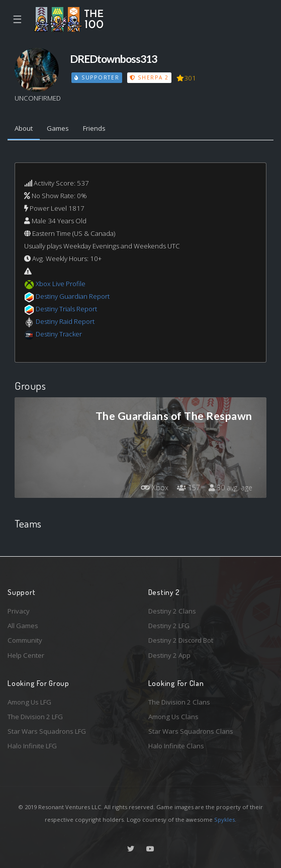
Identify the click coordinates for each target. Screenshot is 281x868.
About (24, 128)
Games (58, 128)
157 (189, 488)
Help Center (26, 655)
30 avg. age (230, 488)
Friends (94, 128)
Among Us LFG (29, 702)
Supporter (97, 77)
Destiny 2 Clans (172, 611)
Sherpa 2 (149, 77)
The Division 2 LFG (35, 717)
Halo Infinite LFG (32, 746)
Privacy (19, 611)
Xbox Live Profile (61, 284)
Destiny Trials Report (66, 309)
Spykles (224, 819)
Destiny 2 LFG (169, 626)
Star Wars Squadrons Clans (191, 731)
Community (25, 640)
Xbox (155, 488)
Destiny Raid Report (65, 321)
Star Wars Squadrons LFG (47, 731)
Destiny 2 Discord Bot (181, 640)
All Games (23, 626)
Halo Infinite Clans (176, 746)
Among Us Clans (173, 717)
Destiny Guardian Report (73, 296)
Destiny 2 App (169, 655)
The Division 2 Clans (179, 702)
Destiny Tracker (59, 334)
